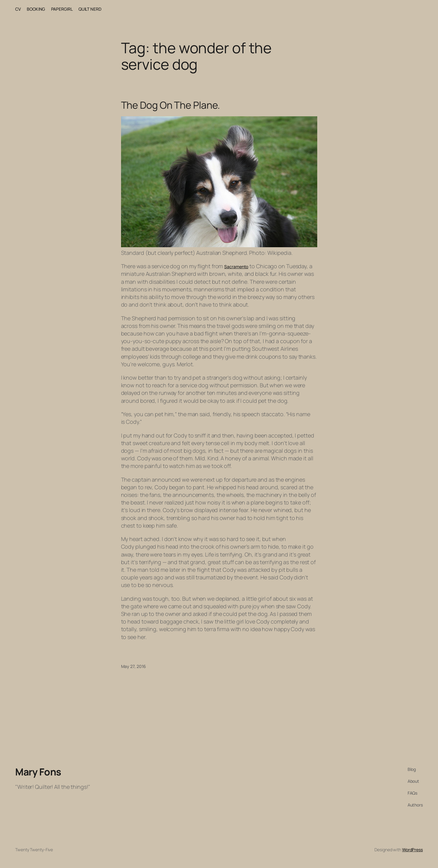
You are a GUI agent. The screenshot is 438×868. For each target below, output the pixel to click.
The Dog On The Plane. (171, 105)
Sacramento (236, 267)
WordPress (412, 850)
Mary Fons (38, 772)
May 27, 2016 (134, 666)
